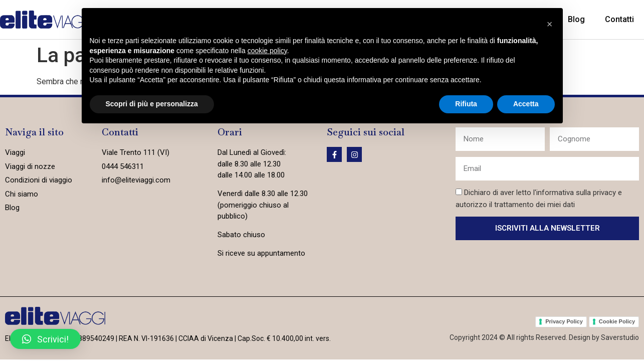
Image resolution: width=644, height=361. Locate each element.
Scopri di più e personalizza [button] (152, 104)
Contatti (619, 19)
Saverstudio (620, 337)
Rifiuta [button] (466, 104)
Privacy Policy (564, 321)
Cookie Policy (617, 321)
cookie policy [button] (267, 51)
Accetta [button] (526, 104)
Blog (576, 19)
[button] (45, 339)
